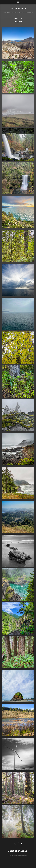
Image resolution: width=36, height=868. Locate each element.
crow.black (18, 8)
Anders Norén (22, 855)
